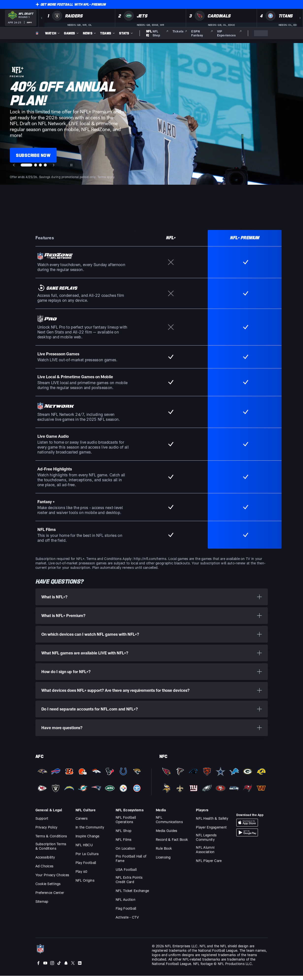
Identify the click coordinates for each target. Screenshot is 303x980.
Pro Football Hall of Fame (131, 863)
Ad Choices (45, 870)
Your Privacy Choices (52, 879)
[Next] (300, 18)
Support (42, 822)
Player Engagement (211, 831)
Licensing (163, 861)
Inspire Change (88, 840)
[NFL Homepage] (37, 33)
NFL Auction (126, 904)
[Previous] (41, 18)
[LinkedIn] (80, 967)
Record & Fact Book (172, 844)
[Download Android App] (247, 837)
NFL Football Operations (126, 824)
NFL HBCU (84, 849)
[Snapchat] (66, 967)
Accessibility (45, 861)
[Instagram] (52, 967)
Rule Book (164, 852)
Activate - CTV (127, 921)
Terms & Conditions (51, 840)
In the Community (90, 831)
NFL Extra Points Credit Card (129, 884)
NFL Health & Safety (212, 822)
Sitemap (42, 906)
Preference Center (50, 897)
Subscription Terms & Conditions (51, 850)
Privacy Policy (47, 831)
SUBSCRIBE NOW (33, 155)
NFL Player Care (209, 865)
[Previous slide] (14, 165)
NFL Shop (124, 835)
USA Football (126, 874)
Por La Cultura (87, 858)
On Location (125, 852)
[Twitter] (73, 967)
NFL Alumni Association (205, 854)
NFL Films (124, 844)
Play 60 (81, 876)
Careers (82, 822)
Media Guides (167, 835)
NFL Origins (85, 884)
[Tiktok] (59, 967)
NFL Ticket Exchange (132, 895)
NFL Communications (169, 824)
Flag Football (126, 912)
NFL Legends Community (206, 841)
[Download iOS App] (247, 827)
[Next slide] (54, 165)
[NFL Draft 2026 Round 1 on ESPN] (21, 18)
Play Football (86, 867)
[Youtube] (45, 967)
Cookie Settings (48, 888)
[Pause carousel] (72, 165)
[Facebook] (38, 967)
